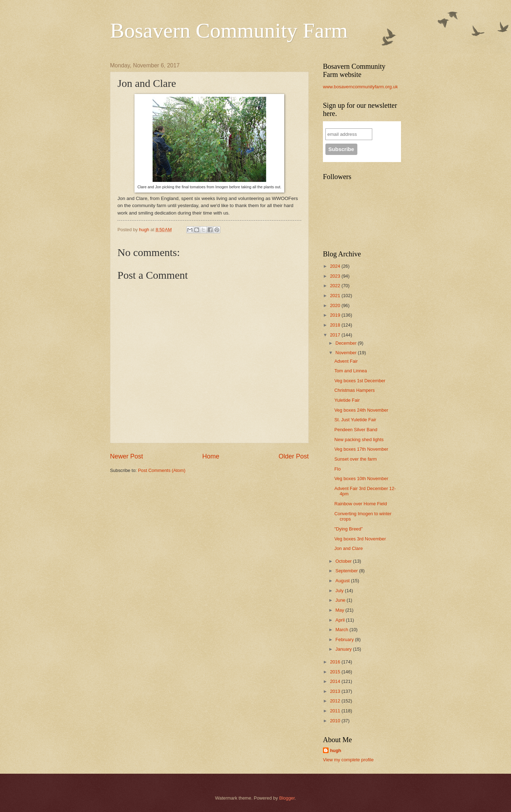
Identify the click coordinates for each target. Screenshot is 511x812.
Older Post (294, 456)
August (343, 581)
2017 (336, 335)
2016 (336, 662)
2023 (336, 276)
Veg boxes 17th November (361, 449)
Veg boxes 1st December (360, 381)
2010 (336, 721)
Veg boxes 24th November (361, 410)
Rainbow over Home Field (361, 504)
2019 (336, 315)
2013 (336, 691)
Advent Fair (346, 361)
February (345, 639)
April (340, 620)
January (344, 649)
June (341, 600)
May (340, 610)
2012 (336, 701)
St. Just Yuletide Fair (355, 420)
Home (211, 456)
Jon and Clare (348, 548)
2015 (336, 672)
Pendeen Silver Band (356, 430)
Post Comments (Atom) (162, 470)
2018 (336, 325)
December (347, 343)
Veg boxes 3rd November (360, 539)
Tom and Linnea (351, 371)
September (347, 571)
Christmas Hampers (355, 390)
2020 (336, 305)
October (344, 561)
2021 (336, 296)
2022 (336, 286)
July (340, 591)
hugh (336, 750)
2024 (336, 266)
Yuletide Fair (347, 400)
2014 (336, 681)
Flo (337, 469)
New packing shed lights (359, 440)
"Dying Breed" (348, 529)
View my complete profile (348, 760)
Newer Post (127, 456)
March (342, 630)
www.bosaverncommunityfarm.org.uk (360, 87)
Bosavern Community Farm (229, 30)
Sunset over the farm (356, 459)
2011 (336, 711)
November (347, 353)
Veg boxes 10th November (361, 479)
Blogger (287, 798)
